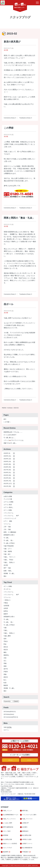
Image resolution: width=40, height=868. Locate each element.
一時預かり (7, 600)
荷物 (5, 674)
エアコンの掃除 (8, 502)
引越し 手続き (8, 560)
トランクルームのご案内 (29, 815)
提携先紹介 (25, 832)
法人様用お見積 (7, 840)
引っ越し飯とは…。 (10, 438)
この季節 (9, 128)
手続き (6, 641)
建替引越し (25, 811)
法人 (5, 661)
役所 (5, 639)
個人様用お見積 (27, 836)
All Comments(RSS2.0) (11, 717)
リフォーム (7, 524)
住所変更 (6, 606)
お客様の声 (25, 823)
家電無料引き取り (9, 535)
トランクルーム (8, 513)
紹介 (5, 419)
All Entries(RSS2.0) (10, 712)
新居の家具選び (12, 42)
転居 (5, 683)
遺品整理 (7, 853)
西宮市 (6, 677)
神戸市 (6, 669)
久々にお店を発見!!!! (10, 435)
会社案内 (25, 828)
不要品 (6, 603)
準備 (5, 663)
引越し (6, 630)
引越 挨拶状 (8, 552)
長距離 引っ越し (9, 574)
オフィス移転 (8, 510)
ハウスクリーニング (10, 519)
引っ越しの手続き (9, 543)
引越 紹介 (7, 554)
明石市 (6, 650)
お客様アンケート (27, 845)
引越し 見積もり (9, 563)
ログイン (6, 730)
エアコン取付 (8, 505)
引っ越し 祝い (8, 541)
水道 (5, 658)
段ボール (9, 304)
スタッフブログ (7, 849)
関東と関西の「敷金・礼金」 (19, 218)
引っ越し (6, 538)
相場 (5, 666)
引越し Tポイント (10, 557)
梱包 (5, 652)
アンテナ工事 (8, 499)
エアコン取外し (8, 507)
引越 (5, 628)
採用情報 (6, 836)
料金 (5, 644)
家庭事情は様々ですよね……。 (13, 432)
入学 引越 (7, 527)
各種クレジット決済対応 (10, 845)
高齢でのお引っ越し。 (11, 443)
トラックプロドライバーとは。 (14, 440)
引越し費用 (7, 636)
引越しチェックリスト (9, 819)
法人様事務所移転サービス (11, 815)
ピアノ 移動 (8, 521)
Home (4, 408)
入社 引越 (7, 530)
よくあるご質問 (7, 823)
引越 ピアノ (8, 549)
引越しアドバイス (27, 819)
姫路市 (6, 614)
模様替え (6, 655)
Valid (8, 727)
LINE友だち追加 (27, 840)
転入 (5, 680)
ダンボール (7, 589)
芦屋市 (6, 672)
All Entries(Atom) (9, 714)
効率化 (6, 611)
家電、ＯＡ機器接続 (10, 532)
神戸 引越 (7, 568)
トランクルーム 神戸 (11, 516)
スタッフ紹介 (7, 832)
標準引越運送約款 (8, 828)
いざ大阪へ (7, 422)
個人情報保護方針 (27, 849)
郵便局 (6, 685)
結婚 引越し (8, 571)
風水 (5, 576)
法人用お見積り (29, 760)
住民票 (6, 608)
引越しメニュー (7, 811)
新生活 (6, 647)
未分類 (6, 50)
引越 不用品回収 (9, 546)
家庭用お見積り (11, 760)
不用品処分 (27, 853)
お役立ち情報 (8, 496)
